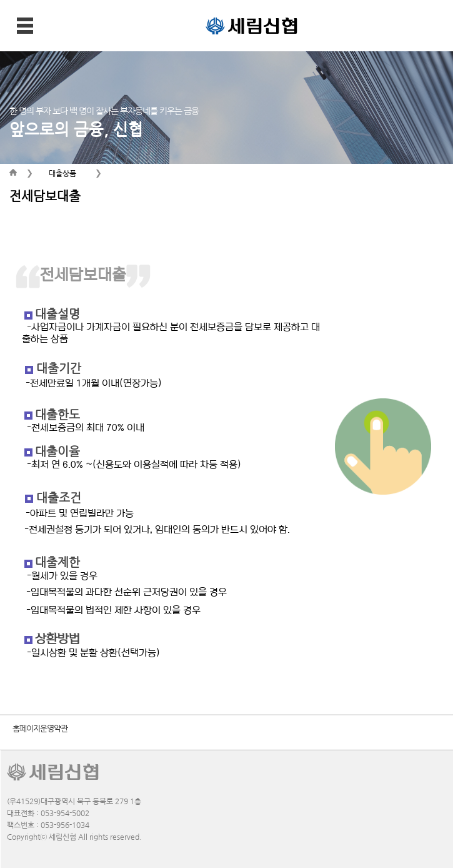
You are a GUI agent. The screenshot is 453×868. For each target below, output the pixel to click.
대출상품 (62, 173)
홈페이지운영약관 (40, 728)
